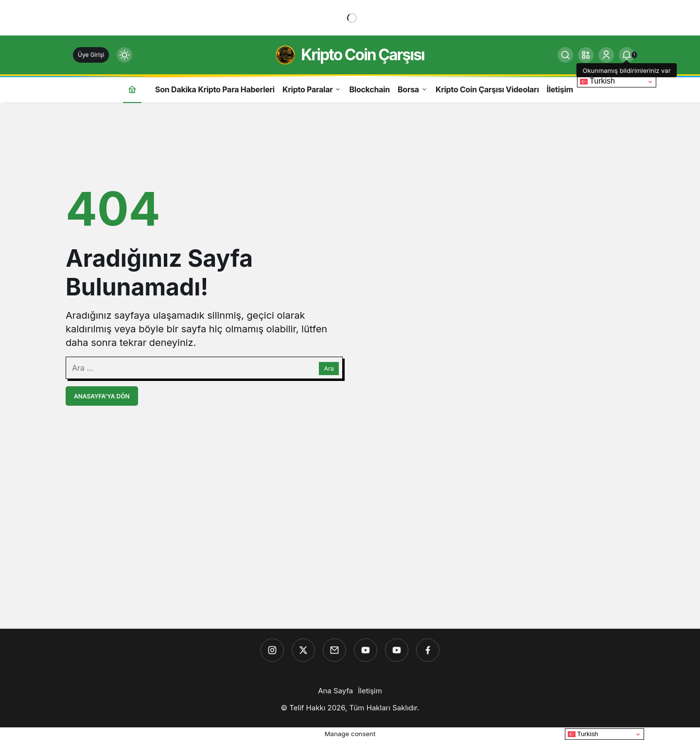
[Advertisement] (350, 551)
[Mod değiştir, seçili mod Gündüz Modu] (124, 55)
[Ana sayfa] (132, 89)
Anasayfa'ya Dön (102, 396)
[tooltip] (627, 55)
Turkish (597, 81)
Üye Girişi (91, 55)
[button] (586, 55)
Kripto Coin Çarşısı (363, 55)
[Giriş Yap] (606, 55)
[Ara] (565, 55)
